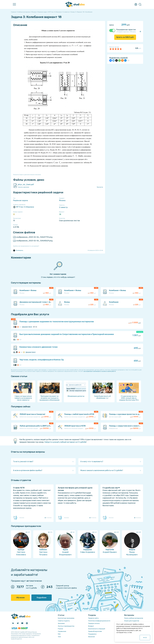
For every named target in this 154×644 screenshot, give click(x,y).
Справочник (62, 631)
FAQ (59, 634)
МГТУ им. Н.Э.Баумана (24, 207)
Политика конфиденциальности (99, 621)
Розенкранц (18, 250)
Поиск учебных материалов (134, 618)
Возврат (91, 626)
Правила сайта (93, 618)
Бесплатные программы (66, 618)
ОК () (145, 638)
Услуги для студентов (132, 621)
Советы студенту (64, 621)
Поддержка (92, 634)
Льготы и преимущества (66, 626)
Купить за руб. (125, 37)
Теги (59, 637)
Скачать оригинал (24, 187)
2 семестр (63, 207)
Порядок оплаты (94, 623)
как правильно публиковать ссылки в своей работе (100, 371)
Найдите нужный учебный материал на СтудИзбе (65, 442)
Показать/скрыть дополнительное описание (27, 175)
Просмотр (100, 187)
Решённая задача (20, 200)
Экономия (61, 623)
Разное (60, 629)
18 (60, 214)
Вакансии (92, 637)
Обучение (20, 598)
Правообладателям (95, 631)
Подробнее (42, 598)
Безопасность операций (97, 629)
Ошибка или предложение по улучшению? (26, 246)
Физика (62, 200)
